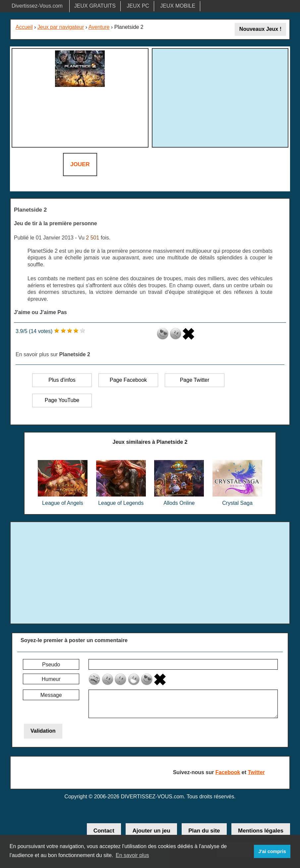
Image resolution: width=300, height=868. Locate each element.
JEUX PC (138, 6)
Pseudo (51, 665)
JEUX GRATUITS (95, 6)
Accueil (24, 27)
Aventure (99, 27)
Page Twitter (195, 380)
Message (51, 695)
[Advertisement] (220, 97)
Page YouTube (62, 400)
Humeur (51, 679)
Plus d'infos (62, 380)
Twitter (256, 772)
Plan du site (204, 831)
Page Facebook (128, 380)
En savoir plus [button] (132, 855)
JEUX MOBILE (178, 6)
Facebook (228, 772)
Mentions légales (261, 831)
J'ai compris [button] (272, 851)
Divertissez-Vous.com (37, 6)
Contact (104, 831)
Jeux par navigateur (61, 27)
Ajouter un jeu (151, 831)
